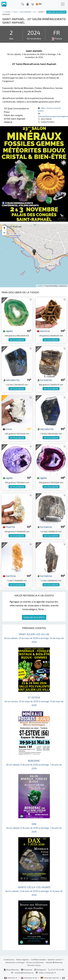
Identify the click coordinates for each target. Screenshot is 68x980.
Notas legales (23, 959)
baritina (43, 331)
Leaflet (40, 286)
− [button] (4, 233)
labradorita (11, 380)
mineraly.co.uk (29, 978)
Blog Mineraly (11, 970)
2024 (16, 12)
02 (35, 12)
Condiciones (9, 959)
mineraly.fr (11, 978)
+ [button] (4, 228)
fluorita (9, 527)
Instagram (40, 970)
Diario (8, 12)
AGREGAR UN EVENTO (34, 617)
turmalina (44, 380)
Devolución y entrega (15, 962)
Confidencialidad (38, 959)
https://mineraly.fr (47, 973)
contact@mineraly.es (24, 973)
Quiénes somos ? (55, 959)
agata (8, 331)
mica (7, 429)
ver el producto (17, 340)
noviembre (26, 12)
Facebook (27, 970)
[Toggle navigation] (63, 4)
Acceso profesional (35, 962)
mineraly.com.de (50, 978)
